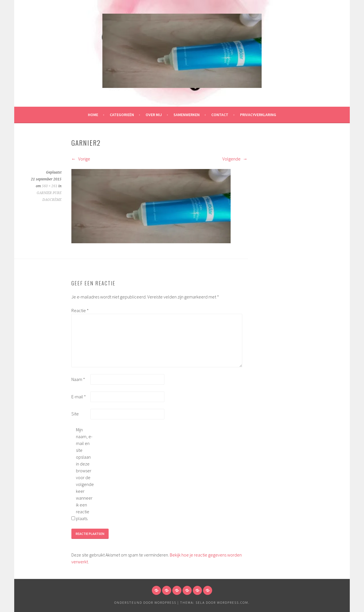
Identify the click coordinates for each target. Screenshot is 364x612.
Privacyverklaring (258, 115)
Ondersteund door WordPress (145, 602)
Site (75, 414)
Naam (78, 379)
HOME (93, 115)
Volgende (235, 159)
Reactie (80, 310)
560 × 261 (50, 186)
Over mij (154, 115)
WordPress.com (233, 602)
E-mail (79, 397)
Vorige (81, 159)
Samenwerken (187, 115)
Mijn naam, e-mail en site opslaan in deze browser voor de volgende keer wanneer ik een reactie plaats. (85, 474)
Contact (220, 115)
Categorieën (122, 115)
